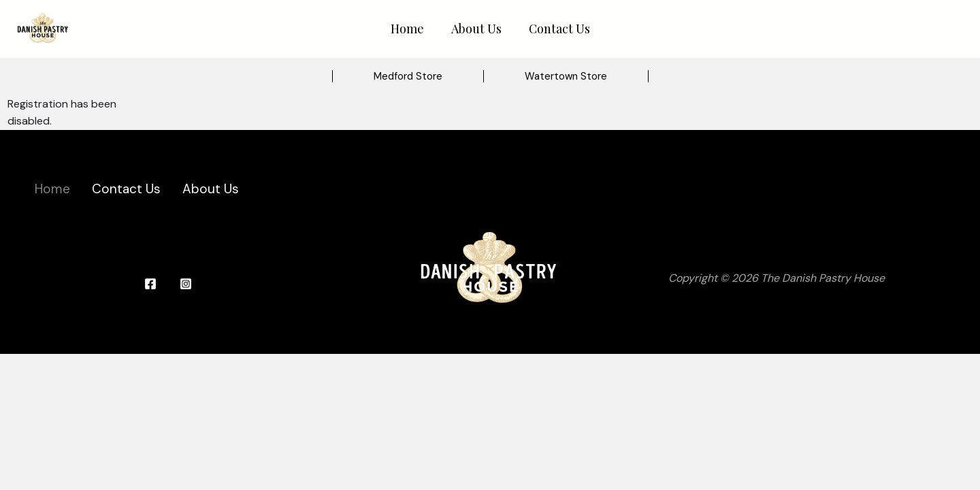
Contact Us (559, 29)
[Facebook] (150, 284)
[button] (408, 77)
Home (407, 29)
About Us (476, 29)
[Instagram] (186, 284)
